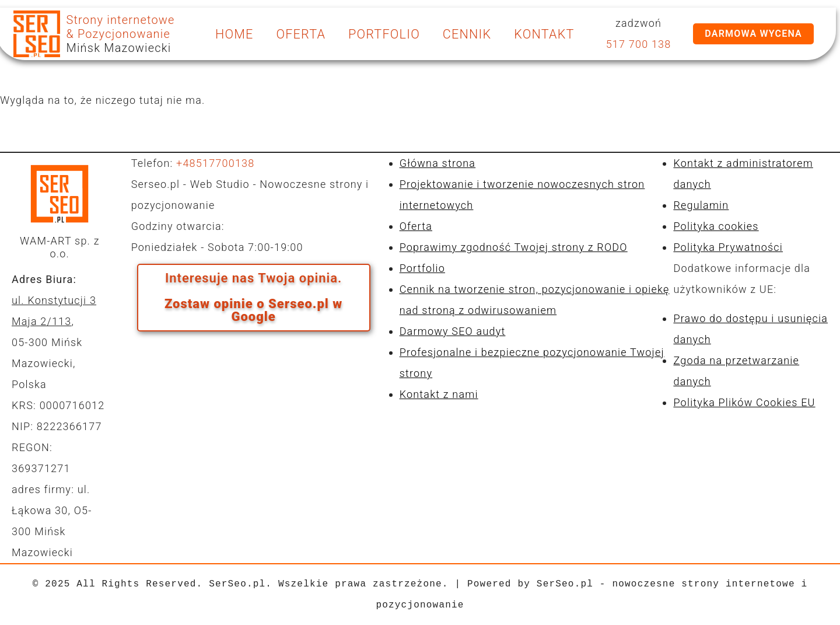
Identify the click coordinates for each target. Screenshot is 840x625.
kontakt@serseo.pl (262, 17)
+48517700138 (215, 163)
